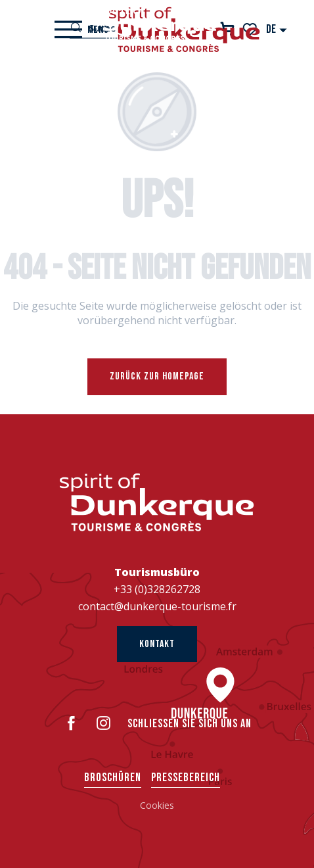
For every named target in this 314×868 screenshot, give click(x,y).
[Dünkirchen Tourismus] (157, 23)
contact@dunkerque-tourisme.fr (157, 606)
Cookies (157, 805)
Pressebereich (186, 778)
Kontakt (157, 644)
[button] (277, 29)
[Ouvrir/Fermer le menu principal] (82, 30)
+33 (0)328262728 (157, 589)
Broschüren (113, 778)
